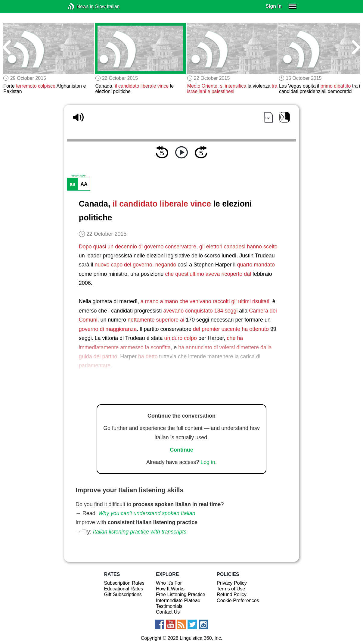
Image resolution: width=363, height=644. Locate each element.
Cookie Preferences (238, 600)
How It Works (170, 589)
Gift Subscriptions (123, 594)
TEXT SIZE (79, 176)
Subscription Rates (124, 583)
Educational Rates (123, 589)
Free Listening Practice (181, 594)
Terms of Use (231, 589)
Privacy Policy (232, 583)
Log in (208, 462)
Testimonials (169, 606)
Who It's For (169, 583)
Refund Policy (232, 594)
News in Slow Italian (80, 6)
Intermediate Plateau (178, 600)
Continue (181, 450)
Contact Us (168, 612)
